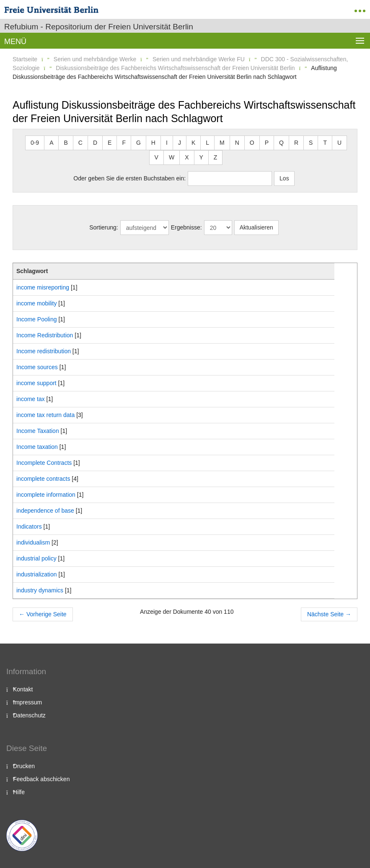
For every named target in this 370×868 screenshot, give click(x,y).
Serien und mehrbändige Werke (95, 59)
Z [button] (216, 157)
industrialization (37, 574)
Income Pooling (37, 319)
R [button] (296, 143)
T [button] (325, 143)
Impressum (27, 702)
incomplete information (46, 495)
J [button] (180, 143)
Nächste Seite (329, 614)
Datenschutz (29, 715)
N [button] (237, 143)
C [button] (80, 143)
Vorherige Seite (43, 614)
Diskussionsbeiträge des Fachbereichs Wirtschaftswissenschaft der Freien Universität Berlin (175, 68)
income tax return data (45, 415)
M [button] (222, 143)
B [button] (66, 143)
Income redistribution (44, 351)
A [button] (51, 143)
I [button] (167, 143)
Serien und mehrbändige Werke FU (199, 59)
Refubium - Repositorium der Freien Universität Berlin (99, 27)
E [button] (110, 143)
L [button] (207, 143)
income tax (31, 399)
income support (36, 383)
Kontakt (23, 689)
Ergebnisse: (186, 227)
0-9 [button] (35, 143)
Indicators (29, 527)
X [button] (187, 157)
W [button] (172, 157)
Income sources (37, 367)
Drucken (24, 766)
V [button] (157, 157)
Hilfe (19, 792)
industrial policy (36, 558)
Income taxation (37, 447)
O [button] (252, 143)
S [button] (311, 143)
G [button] (138, 143)
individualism (33, 542)
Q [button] (281, 143)
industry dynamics (40, 590)
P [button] (267, 143)
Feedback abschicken (41, 779)
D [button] (95, 143)
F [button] (124, 143)
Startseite (25, 59)
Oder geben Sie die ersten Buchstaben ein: (129, 178)
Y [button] (201, 157)
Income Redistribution (45, 335)
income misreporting (43, 287)
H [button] (153, 143)
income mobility (36, 303)
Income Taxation (38, 431)
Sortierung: (103, 227)
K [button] (193, 143)
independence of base (45, 511)
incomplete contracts (43, 479)
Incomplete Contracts (44, 463)
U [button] (339, 143)
